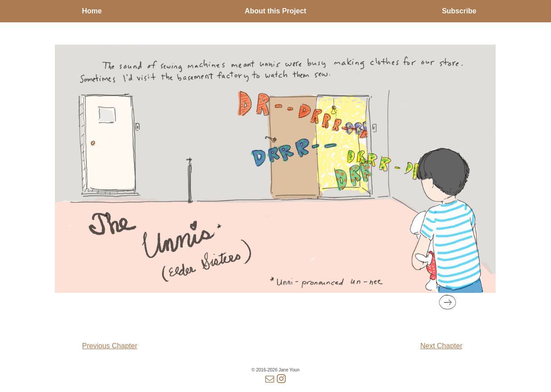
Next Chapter (441, 346)
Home (92, 11)
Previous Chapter (110, 346)
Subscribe (459, 11)
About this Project (275, 11)
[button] (447, 302)
